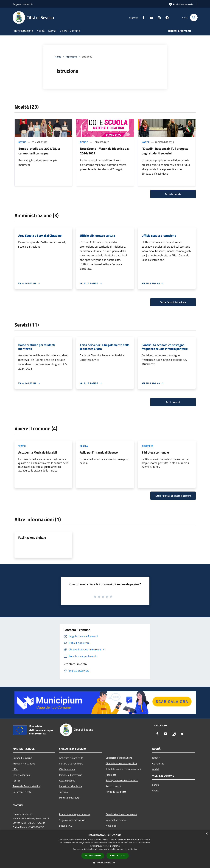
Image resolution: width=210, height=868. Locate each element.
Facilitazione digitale (32, 537)
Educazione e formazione (119, 758)
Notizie (22, 142)
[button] (105, 863)
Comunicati (158, 764)
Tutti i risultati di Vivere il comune (173, 496)
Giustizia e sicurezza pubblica (121, 763)
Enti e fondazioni (22, 775)
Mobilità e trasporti (69, 798)
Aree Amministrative (24, 764)
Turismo (63, 792)
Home (58, 57)
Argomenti (71, 57)
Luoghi (156, 785)
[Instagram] (158, 17)
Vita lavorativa (67, 769)
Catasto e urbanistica (70, 786)
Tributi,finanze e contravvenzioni (123, 769)
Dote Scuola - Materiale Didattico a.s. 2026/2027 (105, 151)
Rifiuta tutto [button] (118, 855)
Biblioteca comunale (155, 452)
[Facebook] (142, 17)
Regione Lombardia (23, 4)
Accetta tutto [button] (93, 856)
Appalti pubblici (67, 781)
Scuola (84, 446)
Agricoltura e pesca (116, 792)
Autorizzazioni (113, 786)
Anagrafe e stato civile (71, 758)
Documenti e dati (22, 792)
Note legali (111, 826)
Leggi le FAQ (66, 826)
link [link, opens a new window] (135, 849)
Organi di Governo (22, 758)
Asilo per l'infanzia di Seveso (99, 452)
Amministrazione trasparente (121, 814)
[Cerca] (194, 17)
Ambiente (111, 775)
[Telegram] (166, 17)
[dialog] (105, 849)
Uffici (15, 769)
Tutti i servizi (173, 402)
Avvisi (155, 769)
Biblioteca (147, 446)
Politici (16, 781)
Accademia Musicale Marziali (38, 452)
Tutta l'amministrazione (173, 302)
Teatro (22, 446)
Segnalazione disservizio (72, 820)
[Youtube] (150, 17)
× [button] (206, 834)
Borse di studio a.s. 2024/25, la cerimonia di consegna (39, 151)
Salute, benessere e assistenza (122, 780)
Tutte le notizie (173, 194)
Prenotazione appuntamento (74, 814)
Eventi (156, 790)
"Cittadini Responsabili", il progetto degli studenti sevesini (165, 151)
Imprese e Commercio (71, 775)
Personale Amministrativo (27, 786)
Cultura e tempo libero (71, 764)
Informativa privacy (116, 820)
